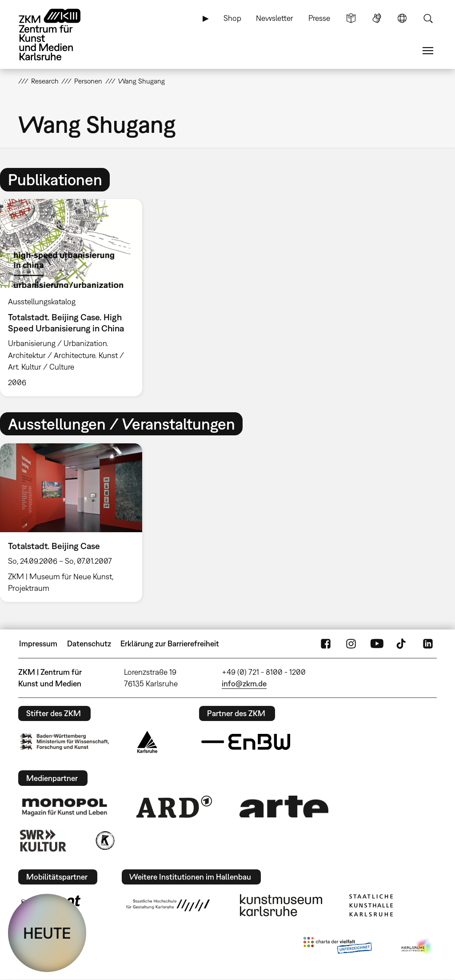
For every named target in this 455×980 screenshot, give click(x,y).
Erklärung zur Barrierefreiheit (170, 643)
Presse (319, 18)
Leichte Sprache (351, 18)
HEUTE (47, 933)
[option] (75, 298)
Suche (428, 18)
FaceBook (326, 644)
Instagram (351, 644)
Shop (232, 18)
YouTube (377, 644)
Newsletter (275, 18)
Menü (428, 51)
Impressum (38, 643)
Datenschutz (89, 643)
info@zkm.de (244, 683)
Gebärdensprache (377, 18)
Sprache (402, 18)
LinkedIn (428, 644)
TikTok (402, 644)
